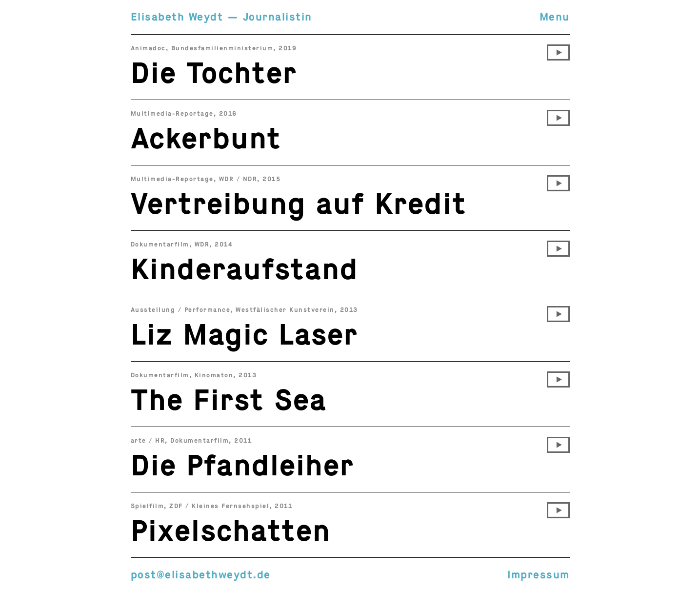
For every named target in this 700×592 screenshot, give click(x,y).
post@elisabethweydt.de (201, 575)
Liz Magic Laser (244, 335)
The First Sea (229, 400)
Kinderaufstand (245, 269)
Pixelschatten (231, 531)
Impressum (539, 575)
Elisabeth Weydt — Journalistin (221, 17)
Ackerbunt (206, 139)
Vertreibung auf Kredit (299, 204)
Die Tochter (214, 73)
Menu (555, 17)
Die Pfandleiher (242, 466)
